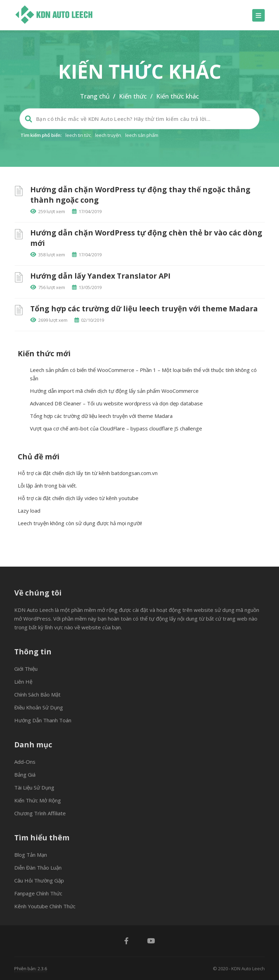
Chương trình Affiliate (40, 813)
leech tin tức (78, 135)
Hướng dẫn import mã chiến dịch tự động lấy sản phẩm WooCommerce (114, 391)
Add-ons (25, 762)
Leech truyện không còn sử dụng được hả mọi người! (80, 523)
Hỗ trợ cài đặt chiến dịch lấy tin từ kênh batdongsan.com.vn (88, 473)
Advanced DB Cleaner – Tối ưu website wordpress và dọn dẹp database (116, 403)
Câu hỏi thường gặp (39, 880)
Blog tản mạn (31, 855)
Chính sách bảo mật (37, 694)
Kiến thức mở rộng (38, 800)
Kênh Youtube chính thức (45, 906)
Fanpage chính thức (38, 893)
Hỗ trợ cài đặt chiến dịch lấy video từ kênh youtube (78, 498)
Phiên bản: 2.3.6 (31, 969)
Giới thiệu (26, 669)
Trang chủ (95, 96)
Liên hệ (23, 682)
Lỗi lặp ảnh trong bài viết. (47, 485)
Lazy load (29, 511)
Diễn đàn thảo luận (38, 868)
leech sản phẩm (142, 135)
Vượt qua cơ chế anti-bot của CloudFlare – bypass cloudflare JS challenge (116, 428)
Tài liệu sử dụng (34, 787)
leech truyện (108, 135)
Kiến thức (133, 96)
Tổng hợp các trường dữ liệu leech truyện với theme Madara (144, 309)
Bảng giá (25, 775)
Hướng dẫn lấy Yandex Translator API (100, 276)
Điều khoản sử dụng (39, 707)
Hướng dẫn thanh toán (43, 720)
